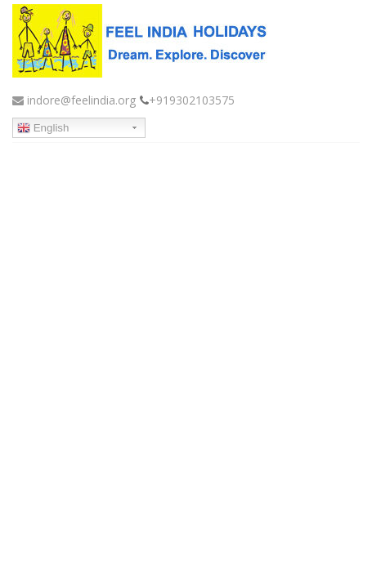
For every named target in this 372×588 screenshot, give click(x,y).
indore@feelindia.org (74, 100)
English (43, 128)
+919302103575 (192, 100)
